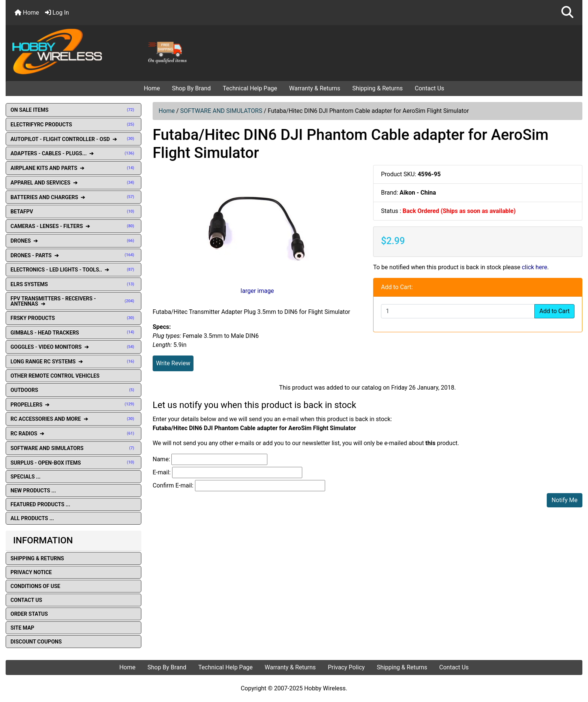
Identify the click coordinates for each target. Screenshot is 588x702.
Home (27, 13)
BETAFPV (73, 211)
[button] (567, 13)
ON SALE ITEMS (73, 110)
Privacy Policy (346, 667)
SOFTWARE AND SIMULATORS (221, 111)
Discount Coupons (36, 642)
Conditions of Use (35, 586)
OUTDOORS (73, 390)
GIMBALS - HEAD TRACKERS (73, 333)
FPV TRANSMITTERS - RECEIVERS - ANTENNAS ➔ (73, 301)
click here (534, 267)
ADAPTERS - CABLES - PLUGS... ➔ (73, 153)
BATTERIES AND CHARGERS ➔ (73, 197)
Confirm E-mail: (173, 485)
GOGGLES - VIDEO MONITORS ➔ (73, 347)
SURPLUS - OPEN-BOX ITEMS (73, 463)
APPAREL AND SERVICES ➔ (73, 183)
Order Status (29, 614)
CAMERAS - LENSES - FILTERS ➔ (73, 226)
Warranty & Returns (315, 88)
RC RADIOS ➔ (73, 433)
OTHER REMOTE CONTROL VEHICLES (55, 376)
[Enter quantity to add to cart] (458, 311)
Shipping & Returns (377, 88)
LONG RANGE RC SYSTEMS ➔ (73, 361)
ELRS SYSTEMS (73, 284)
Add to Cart (554, 311)
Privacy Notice (31, 572)
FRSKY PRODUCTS (73, 318)
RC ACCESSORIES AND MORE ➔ (73, 419)
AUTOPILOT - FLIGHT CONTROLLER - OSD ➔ (73, 139)
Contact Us (430, 88)
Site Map (22, 628)
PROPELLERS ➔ (73, 405)
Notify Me (565, 500)
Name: (161, 459)
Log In (57, 13)
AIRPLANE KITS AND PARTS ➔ (73, 168)
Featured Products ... (40, 504)
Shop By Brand (191, 88)
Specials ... (25, 477)
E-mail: (162, 472)
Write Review (173, 363)
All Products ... (32, 518)
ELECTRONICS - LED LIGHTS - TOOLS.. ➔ (73, 270)
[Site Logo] (102, 51)
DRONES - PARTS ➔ (73, 255)
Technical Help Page (250, 88)
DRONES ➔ (73, 241)
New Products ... (33, 490)
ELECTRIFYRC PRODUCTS (73, 124)
